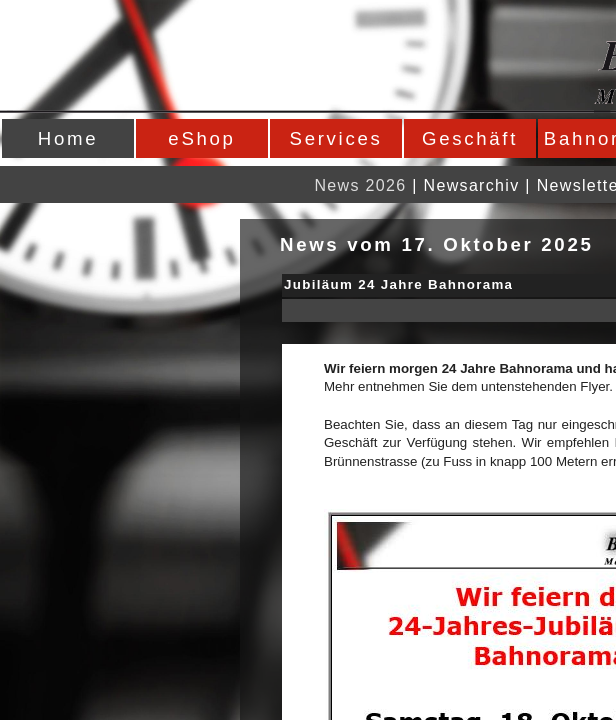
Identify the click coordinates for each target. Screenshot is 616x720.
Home (68, 138)
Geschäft (470, 138)
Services (336, 138)
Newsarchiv (472, 185)
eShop (201, 138)
